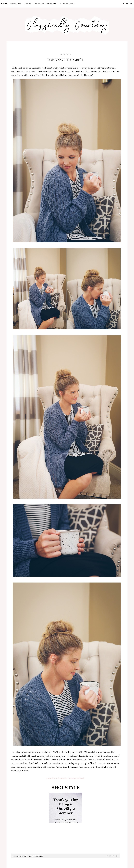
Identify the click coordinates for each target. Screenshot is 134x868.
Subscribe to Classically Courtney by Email (65, 778)
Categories (68, 4)
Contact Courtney (46, 4)
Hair (30, 856)
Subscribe (16, 4)
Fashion (23, 856)
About (28, 4)
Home (4, 4)
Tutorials (38, 856)
